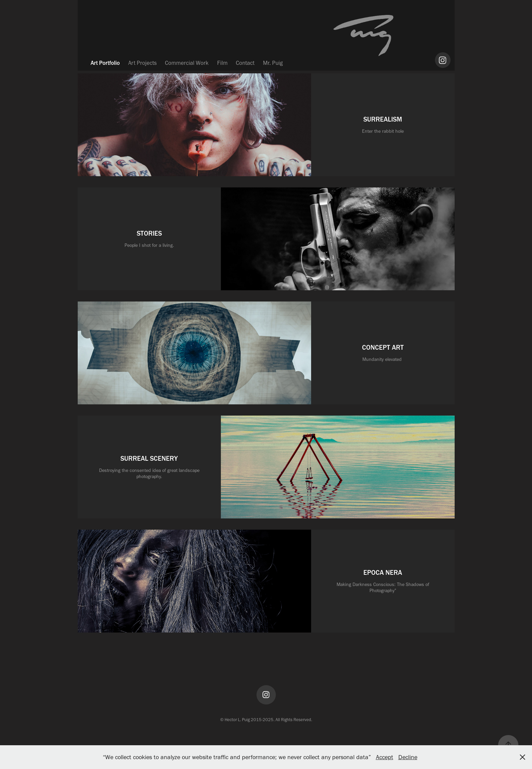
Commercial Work (187, 63)
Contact (245, 63)
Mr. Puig (273, 63)
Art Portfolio (105, 63)
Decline (408, 757)
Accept (385, 757)
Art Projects (142, 63)
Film (222, 63)
